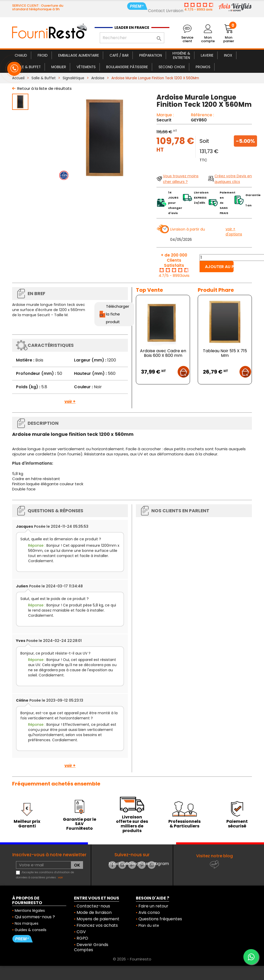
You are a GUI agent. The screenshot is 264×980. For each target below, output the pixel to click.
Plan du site (149, 925)
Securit (164, 120)
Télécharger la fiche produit (118, 314)
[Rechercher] (132, 38)
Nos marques (27, 923)
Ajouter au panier (219, 267)
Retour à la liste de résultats (44, 88)
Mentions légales (30, 911)
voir (60, 877)
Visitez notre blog (214, 856)
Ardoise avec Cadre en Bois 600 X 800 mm (163, 353)
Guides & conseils (31, 930)
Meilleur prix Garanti (27, 824)
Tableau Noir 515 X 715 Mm (225, 353)
